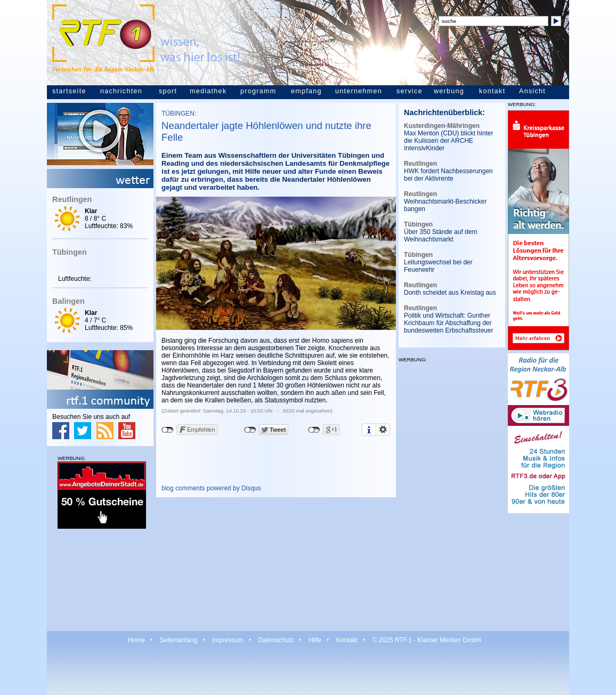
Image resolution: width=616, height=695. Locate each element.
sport (168, 91)
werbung (449, 91)
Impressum (228, 640)
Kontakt (347, 640)
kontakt (492, 91)
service (410, 91)
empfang (306, 91)
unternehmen (359, 91)
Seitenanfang (178, 640)
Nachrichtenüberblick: (444, 112)
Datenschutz (276, 640)
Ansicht (532, 91)
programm (258, 91)
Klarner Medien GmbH (449, 640)
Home (136, 640)
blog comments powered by (211, 488)
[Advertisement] (100, 579)
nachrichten (121, 91)
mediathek (208, 91)
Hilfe (315, 640)
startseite (69, 91)
